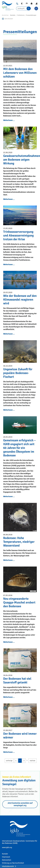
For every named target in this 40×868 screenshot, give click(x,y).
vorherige (9, 761)
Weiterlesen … (9, 120)
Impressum (6, 857)
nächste (32, 761)
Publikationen (21, 15)
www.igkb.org (7, 847)
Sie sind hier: (5, 15)
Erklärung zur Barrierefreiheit (13, 863)
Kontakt (5, 854)
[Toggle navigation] (36, 8)
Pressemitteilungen (31, 15)
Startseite (13, 15)
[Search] (23, 8)
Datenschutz (7, 860)
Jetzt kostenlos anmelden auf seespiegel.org (20, 804)
